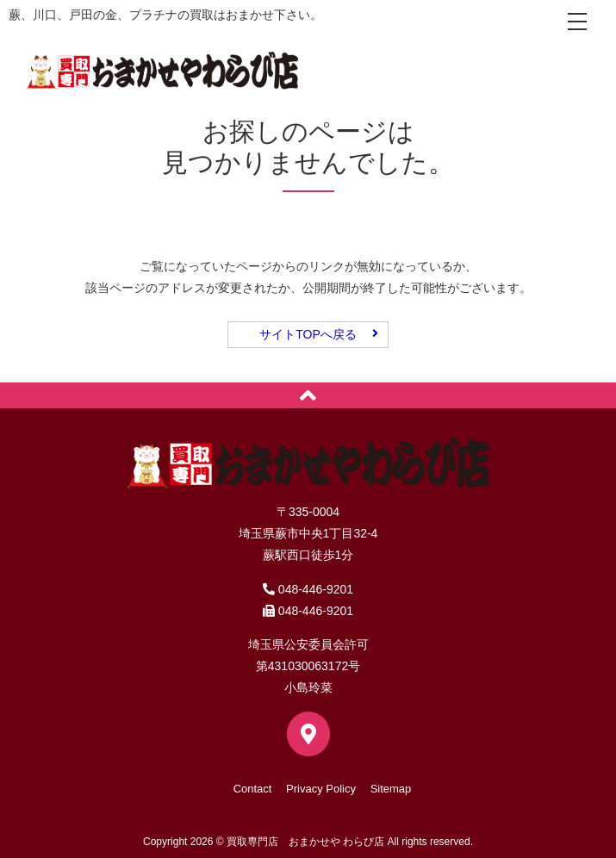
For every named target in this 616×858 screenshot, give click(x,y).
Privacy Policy (321, 789)
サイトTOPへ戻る (308, 334)
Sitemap (391, 789)
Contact (253, 789)
